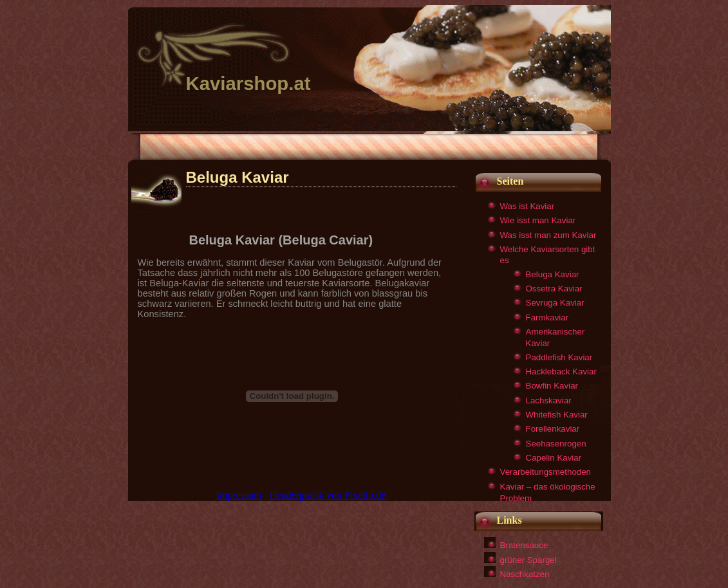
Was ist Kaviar (527, 206)
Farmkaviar (547, 317)
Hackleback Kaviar (561, 372)
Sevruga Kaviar (555, 303)
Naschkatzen (525, 574)
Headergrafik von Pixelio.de (328, 495)
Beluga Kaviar (553, 274)
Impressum (239, 495)
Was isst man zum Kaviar (548, 235)
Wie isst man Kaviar (538, 220)
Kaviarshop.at (248, 83)
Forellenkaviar (553, 429)
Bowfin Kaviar (552, 386)
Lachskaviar (549, 400)
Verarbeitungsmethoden (546, 472)
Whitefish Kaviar (557, 415)
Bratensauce (524, 545)
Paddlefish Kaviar (559, 357)
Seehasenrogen (556, 444)
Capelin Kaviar (554, 458)
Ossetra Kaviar (554, 289)
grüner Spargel (528, 560)
